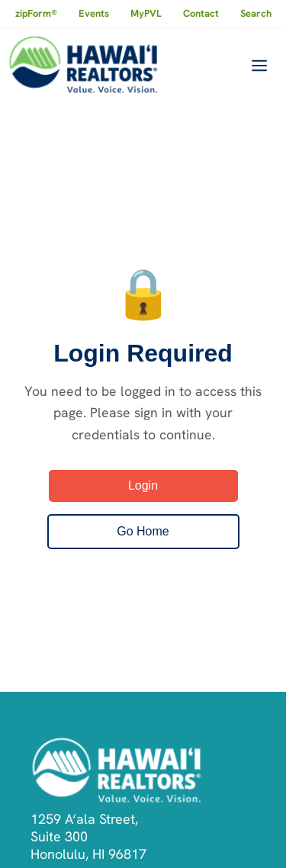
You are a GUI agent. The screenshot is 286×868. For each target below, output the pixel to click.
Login (143, 485)
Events (94, 13)
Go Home (143, 531)
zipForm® (36, 13)
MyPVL (146, 13)
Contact (201, 13)
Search (256, 13)
